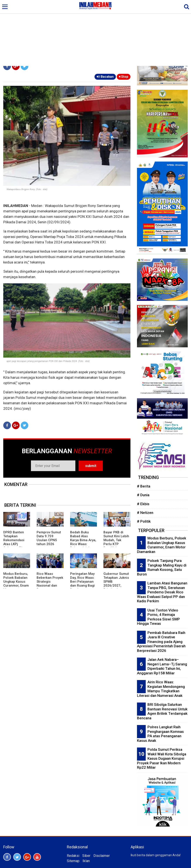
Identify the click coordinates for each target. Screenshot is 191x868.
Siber (86, 856)
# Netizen (145, 513)
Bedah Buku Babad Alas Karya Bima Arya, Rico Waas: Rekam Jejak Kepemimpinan (83, 542)
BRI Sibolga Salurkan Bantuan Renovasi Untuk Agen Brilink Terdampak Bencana (162, 711)
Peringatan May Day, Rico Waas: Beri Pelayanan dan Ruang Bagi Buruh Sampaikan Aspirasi (82, 586)
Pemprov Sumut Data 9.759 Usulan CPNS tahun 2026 (49, 538)
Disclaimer (102, 856)
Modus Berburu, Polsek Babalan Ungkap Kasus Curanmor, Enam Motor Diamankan (16, 584)
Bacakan (105, 77)
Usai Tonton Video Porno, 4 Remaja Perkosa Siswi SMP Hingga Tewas (158, 617)
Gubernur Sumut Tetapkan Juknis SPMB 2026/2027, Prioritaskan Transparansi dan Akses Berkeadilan (116, 587)
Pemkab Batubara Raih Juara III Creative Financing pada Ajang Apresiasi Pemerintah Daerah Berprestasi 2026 (161, 642)
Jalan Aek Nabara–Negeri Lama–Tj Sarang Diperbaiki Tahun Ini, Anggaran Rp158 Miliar (162, 666)
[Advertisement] (95, 33)
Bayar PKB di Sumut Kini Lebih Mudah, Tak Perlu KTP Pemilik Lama (116, 540)
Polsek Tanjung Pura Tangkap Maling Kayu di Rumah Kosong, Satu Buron (162, 567)
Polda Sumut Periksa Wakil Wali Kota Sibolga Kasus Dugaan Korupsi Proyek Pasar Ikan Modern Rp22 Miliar (162, 758)
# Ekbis (143, 504)
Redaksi (73, 856)
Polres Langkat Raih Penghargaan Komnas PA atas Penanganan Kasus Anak (160, 734)
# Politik (144, 521)
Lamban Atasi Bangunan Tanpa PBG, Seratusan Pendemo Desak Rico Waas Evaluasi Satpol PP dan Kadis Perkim (162, 592)
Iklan (86, 861)
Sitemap (73, 861)
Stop (124, 77)
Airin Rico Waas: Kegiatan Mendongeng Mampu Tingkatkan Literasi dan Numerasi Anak (161, 689)
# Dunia (143, 495)
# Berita (144, 486)
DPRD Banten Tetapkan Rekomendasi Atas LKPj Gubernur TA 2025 (14, 542)
